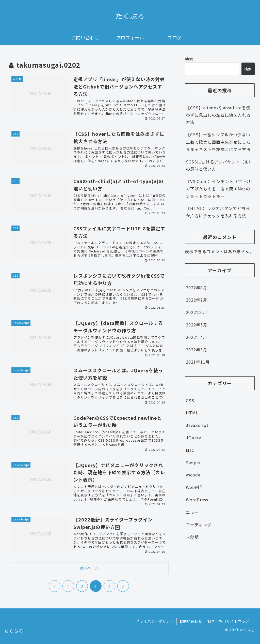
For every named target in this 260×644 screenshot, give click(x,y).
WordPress (197, 500)
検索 (189, 59)
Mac (190, 450)
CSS (190, 400)
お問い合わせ (191, 621)
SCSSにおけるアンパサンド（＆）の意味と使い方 (219, 165)
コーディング (199, 525)
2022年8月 (197, 288)
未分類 (192, 537)
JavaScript (197, 425)
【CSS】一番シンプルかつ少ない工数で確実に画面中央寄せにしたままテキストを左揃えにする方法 (218, 142)
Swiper (193, 462)
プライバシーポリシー (155, 621)
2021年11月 (198, 362)
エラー (192, 512)
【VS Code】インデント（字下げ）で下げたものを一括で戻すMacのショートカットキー (220, 189)
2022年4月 (197, 337)
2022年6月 (197, 312)
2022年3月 (197, 350)
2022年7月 (197, 300)
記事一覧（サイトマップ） (230, 621)
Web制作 (195, 487)
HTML (192, 413)
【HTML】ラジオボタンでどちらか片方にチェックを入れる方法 (218, 212)
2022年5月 (197, 325)
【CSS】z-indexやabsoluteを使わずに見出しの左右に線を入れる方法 (218, 115)
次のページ (89, 568)
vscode (193, 475)
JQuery (193, 438)
